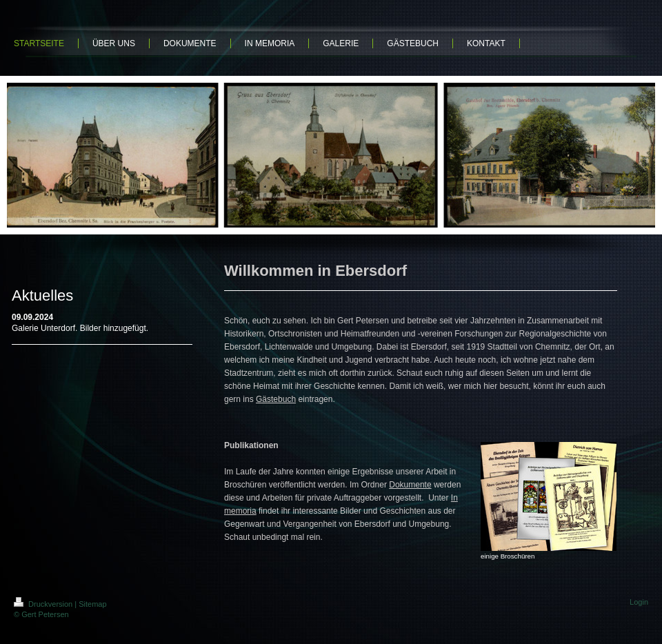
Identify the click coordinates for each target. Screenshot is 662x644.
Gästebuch (276, 399)
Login (639, 602)
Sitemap (92, 604)
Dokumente (410, 485)
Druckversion (44, 604)
